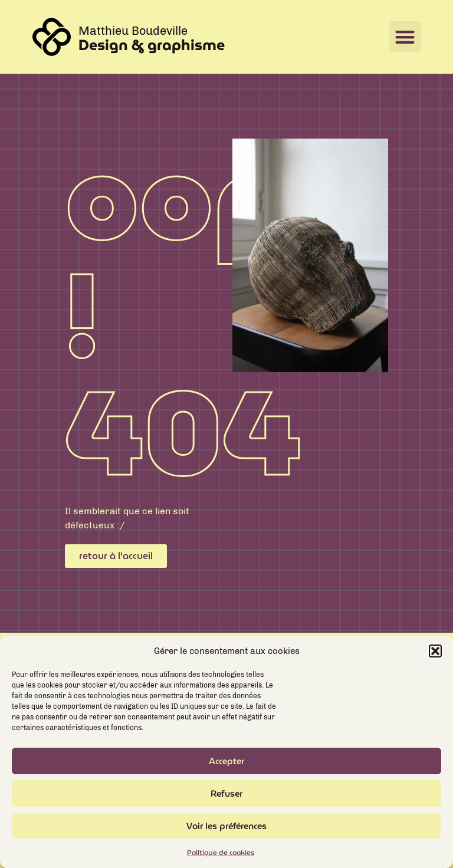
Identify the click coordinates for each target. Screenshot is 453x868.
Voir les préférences (226, 830)
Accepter (226, 765)
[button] (435, 655)
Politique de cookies (221, 857)
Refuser (226, 798)
